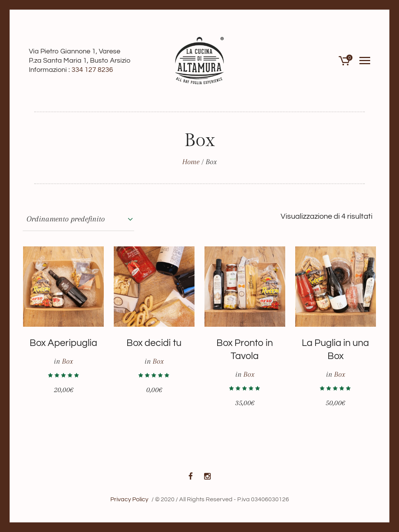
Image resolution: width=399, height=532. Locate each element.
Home (191, 162)
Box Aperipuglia (63, 343)
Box (67, 361)
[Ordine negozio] (78, 219)
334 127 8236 (92, 70)
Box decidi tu (154, 343)
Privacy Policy (129, 499)
